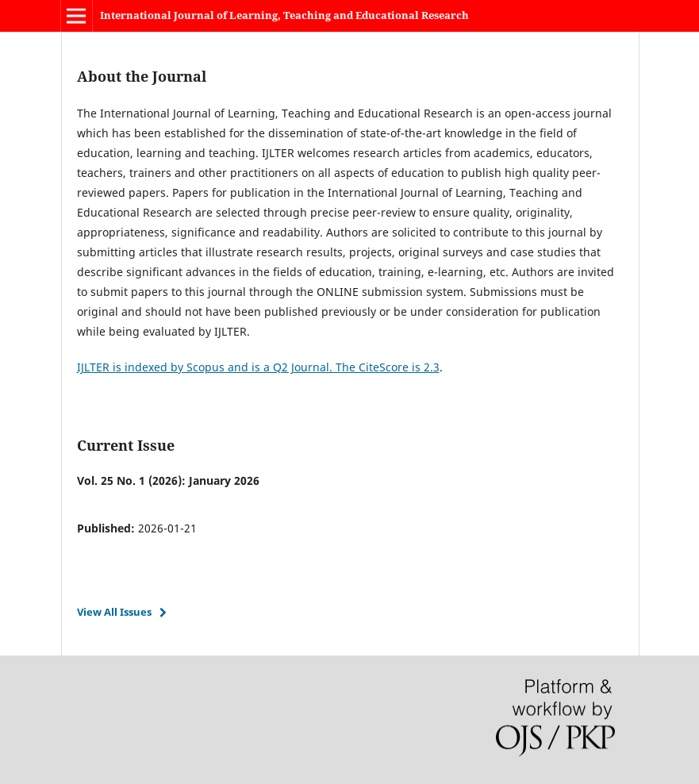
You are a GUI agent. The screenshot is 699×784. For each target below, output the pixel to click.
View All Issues (114, 612)
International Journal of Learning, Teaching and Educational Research (284, 15)
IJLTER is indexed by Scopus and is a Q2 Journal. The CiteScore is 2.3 (258, 367)
